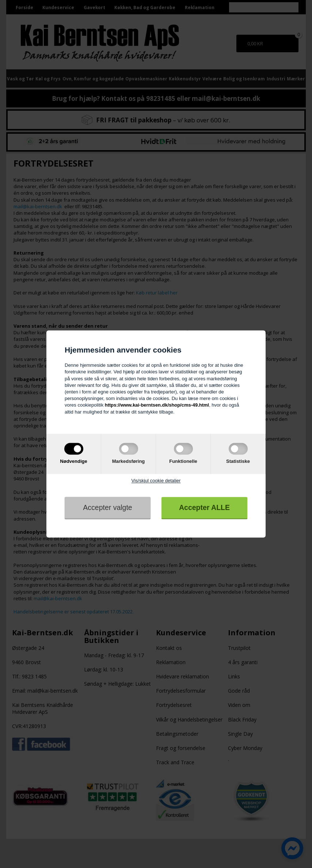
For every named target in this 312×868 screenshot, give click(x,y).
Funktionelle (183, 461)
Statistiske (238, 461)
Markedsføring (129, 461)
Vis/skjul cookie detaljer (156, 481)
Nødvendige (73, 461)
